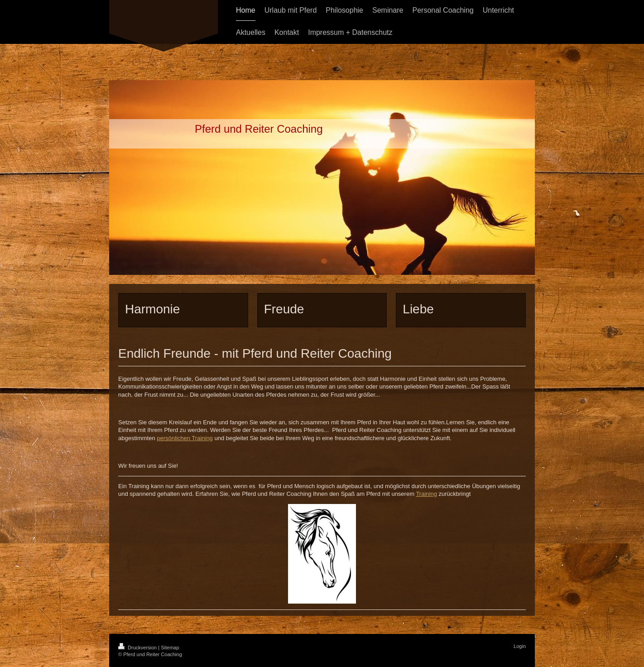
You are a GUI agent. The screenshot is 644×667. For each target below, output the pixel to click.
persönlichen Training (185, 438)
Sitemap (170, 648)
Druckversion (138, 648)
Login (520, 646)
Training (426, 494)
